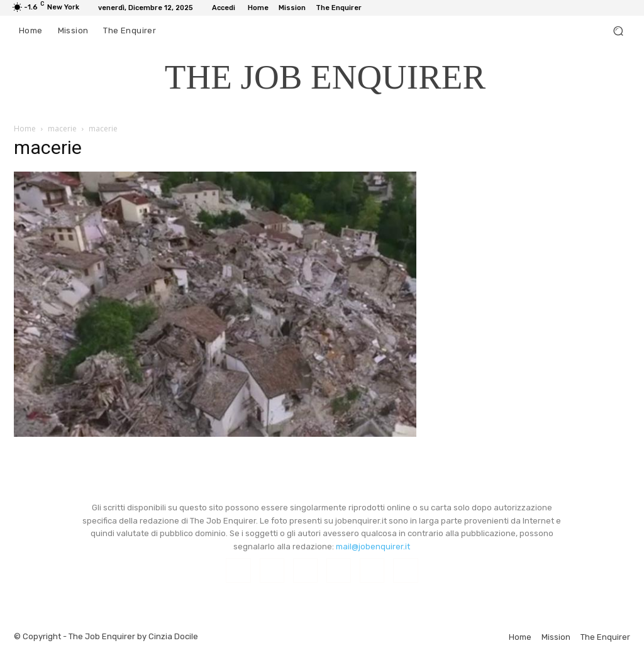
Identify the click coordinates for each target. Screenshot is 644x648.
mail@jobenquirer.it (373, 546)
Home (25, 129)
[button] (618, 31)
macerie (62, 129)
